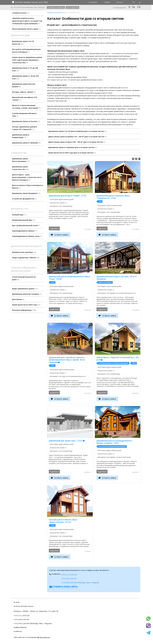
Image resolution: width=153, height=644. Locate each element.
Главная (50, 13)
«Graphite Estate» (21, 13)
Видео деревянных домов (25, 289)
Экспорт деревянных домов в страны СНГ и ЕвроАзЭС (25, 128)
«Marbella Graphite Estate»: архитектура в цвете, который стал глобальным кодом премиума (27, 21)
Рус (134, 2)
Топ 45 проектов (72, 7)
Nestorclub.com (45, 637)
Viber (35, 7)
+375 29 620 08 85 (18, 7)
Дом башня (18, 299)
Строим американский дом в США (24, 115)
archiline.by (18, 631)
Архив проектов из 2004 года (26, 305)
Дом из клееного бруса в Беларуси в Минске (27, 187)
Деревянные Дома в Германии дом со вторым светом (73, 147)
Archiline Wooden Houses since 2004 (30, 2)
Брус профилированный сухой (26, 225)
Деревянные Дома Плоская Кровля (24, 85)
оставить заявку (61, 235)
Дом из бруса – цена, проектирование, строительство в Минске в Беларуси (27, 177)
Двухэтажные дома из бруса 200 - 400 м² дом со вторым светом (77, 142)
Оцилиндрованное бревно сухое (27, 236)
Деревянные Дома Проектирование (21, 160)
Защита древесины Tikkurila (26, 258)
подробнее (54, 228)
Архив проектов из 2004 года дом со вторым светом (72, 153)
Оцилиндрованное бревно (25, 231)
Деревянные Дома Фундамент (26, 193)
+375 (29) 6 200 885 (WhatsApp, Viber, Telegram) (80, 582)
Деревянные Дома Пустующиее (27, 294)
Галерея (107, 2)
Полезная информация (24, 310)
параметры (58, 13)
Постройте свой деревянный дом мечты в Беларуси (26, 51)
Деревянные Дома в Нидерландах (21, 136)
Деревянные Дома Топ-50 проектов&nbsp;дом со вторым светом (77, 131)
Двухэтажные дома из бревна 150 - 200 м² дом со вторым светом (77, 137)
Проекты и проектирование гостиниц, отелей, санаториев (26, 107)
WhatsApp (30, 7)
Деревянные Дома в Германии (26, 143)
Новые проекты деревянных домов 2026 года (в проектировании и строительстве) (27, 60)
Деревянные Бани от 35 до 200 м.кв (25, 69)
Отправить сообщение (56, 7)
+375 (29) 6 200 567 (69, 579)
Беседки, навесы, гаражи (24, 92)
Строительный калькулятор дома (24, 278)
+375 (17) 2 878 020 (69, 575)
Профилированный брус (24, 220)
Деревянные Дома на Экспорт (26, 121)
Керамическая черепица (24, 252)
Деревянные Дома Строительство (20, 168)
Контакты (120, 2)
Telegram (41, 7)
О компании (93, 2)
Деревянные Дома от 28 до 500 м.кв (25, 77)
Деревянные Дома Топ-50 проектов (23, 43)
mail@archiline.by (20, 627)
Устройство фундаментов (24, 199)
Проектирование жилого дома (26, 29)
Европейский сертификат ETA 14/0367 (25, 99)
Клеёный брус (19, 215)
